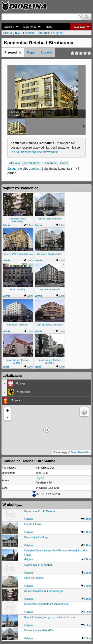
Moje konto (30, 27)
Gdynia (58, 33)
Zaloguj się (15, 169)
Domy (64, 163)
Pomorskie (44, 33)
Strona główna (13, 33)
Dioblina (10, 27)
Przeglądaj (79, 27)
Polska (29, 33)
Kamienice (50, 163)
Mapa (49, 27)
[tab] (46, 384)
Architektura (31, 163)
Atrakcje (46, 53)
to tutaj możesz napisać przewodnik (34, 152)
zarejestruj (36, 169)
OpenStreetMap (80, 452)
